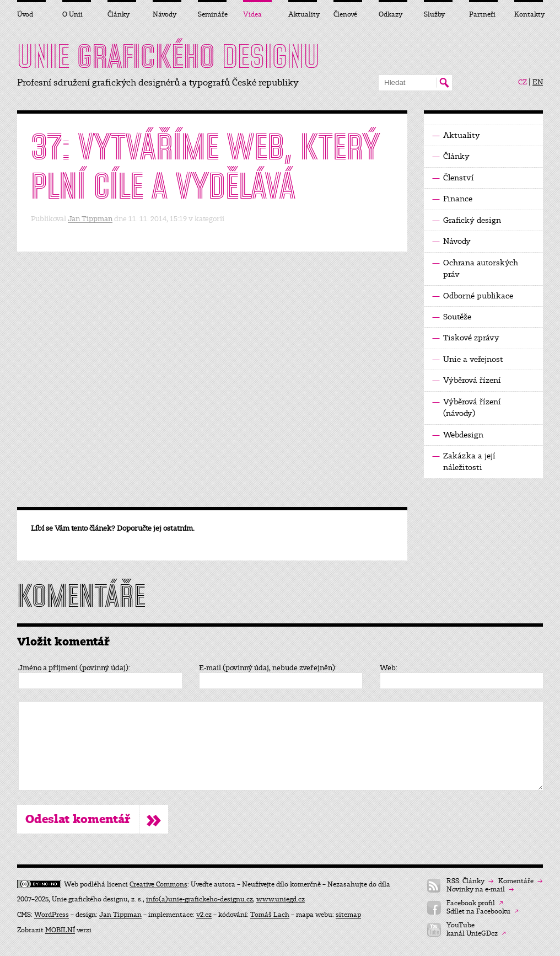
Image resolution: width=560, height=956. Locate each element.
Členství (453, 178)
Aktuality (456, 135)
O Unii (72, 14)
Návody (451, 241)
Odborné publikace (473, 296)
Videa (252, 14)
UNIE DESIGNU (168, 56)
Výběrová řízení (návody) (467, 407)
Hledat (444, 83)
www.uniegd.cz (281, 899)
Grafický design (467, 220)
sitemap (348, 915)
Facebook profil (475, 903)
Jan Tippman (90, 219)
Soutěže (452, 317)
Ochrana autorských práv (475, 268)
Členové (345, 14)
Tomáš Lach (270, 915)
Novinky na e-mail (480, 890)
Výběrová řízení (467, 380)
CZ (523, 82)
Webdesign (458, 435)
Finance (452, 199)
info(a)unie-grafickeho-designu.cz (200, 899)
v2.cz (204, 915)
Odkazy (391, 14)
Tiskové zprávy (466, 338)
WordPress (52, 915)
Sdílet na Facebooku (483, 912)
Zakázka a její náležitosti (464, 461)
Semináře (212, 14)
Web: (389, 668)
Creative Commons (158, 884)
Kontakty (529, 14)
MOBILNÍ (60, 930)
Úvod (25, 14)
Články (451, 156)
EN (538, 82)
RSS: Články (470, 881)
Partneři (482, 14)
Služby (434, 14)
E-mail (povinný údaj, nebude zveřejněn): (268, 668)
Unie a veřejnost (468, 359)
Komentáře (520, 881)
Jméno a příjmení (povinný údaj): (74, 668)
